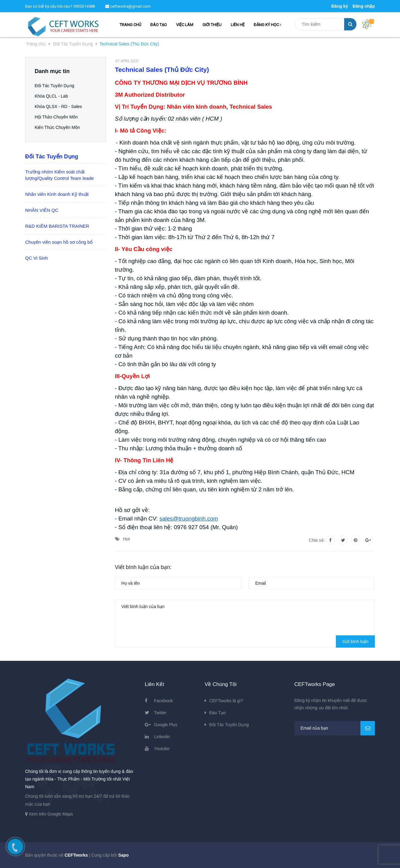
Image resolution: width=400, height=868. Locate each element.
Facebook (163, 701)
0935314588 (84, 6)
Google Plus (166, 725)
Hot (126, 539)
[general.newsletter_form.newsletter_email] (335, 728)
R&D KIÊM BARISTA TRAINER (57, 226)
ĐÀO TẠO (159, 25)
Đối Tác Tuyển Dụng (54, 86)
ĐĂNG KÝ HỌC (267, 25)
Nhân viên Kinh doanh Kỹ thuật (57, 194)
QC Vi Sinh (37, 258)
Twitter (160, 713)
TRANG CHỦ (130, 25)
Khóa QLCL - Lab (51, 96)
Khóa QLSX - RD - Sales (58, 107)
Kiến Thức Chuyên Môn (57, 127)
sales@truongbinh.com (189, 519)
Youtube (162, 749)
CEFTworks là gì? (226, 701)
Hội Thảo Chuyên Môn (56, 117)
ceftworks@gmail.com (128, 6)
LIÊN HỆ (238, 25)
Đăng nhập (364, 6)
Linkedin (162, 737)
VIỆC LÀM (185, 25)
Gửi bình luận (355, 641)
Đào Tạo (217, 713)
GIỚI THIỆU (212, 25)
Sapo (123, 855)
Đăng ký (340, 6)
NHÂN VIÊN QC (42, 210)
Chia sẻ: (317, 540)
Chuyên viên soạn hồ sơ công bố (59, 242)
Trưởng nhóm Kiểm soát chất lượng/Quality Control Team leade (60, 175)
